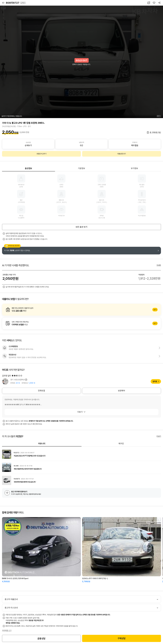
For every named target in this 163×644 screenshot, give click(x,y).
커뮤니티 (42, 444)
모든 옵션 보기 (81, 227)
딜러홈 (155, 381)
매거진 (121, 444)
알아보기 (81, 310)
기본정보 (81, 168)
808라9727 (16, 3)
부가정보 (134, 168)
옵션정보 (29, 168)
